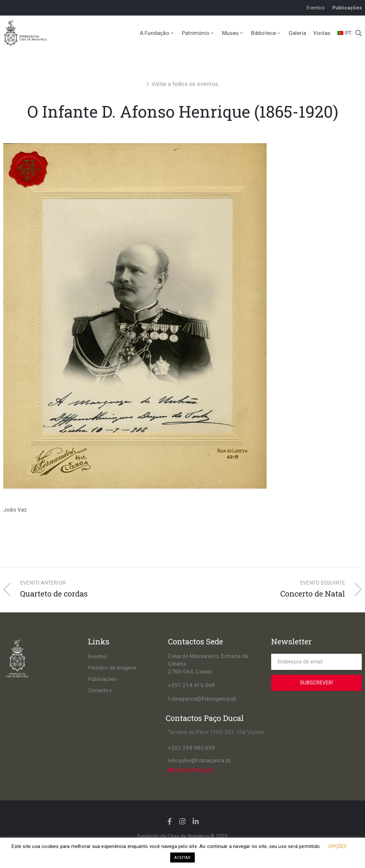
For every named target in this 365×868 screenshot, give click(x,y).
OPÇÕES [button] (337, 846)
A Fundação (157, 33)
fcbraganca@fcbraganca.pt (202, 699)
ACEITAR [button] (182, 857)
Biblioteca (266, 33)
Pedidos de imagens (112, 668)
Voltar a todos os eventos (185, 84)
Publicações (102, 679)
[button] (315, 8)
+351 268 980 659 (191, 748)
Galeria (297, 33)
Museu (233, 33)
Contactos (100, 690)
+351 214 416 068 (191, 685)
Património (198, 33)
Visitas (322, 33)
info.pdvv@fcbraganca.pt (199, 760)
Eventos (97, 656)
